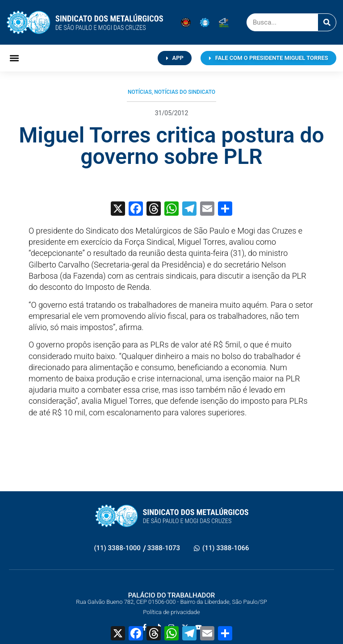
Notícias (140, 92)
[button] (14, 58)
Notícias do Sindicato (185, 92)
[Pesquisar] (327, 22)
